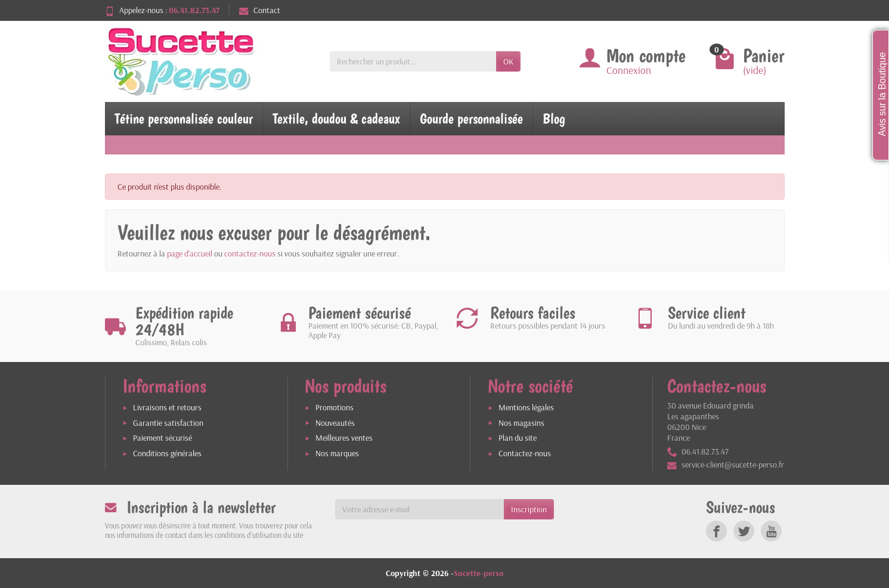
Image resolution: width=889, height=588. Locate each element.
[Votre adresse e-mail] (419, 509)
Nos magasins (521, 423)
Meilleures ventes (344, 438)
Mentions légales (526, 407)
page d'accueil (190, 253)
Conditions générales (167, 453)
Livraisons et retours (167, 407)
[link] (716, 531)
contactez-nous (250, 253)
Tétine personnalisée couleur (184, 118)
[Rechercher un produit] (413, 61)
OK (508, 61)
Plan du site (518, 438)
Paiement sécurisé (162, 438)
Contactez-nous (525, 453)
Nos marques (337, 453)
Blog (554, 118)
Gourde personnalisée (471, 118)
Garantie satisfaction (168, 423)
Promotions (334, 407)
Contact (260, 10)
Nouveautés (335, 423)
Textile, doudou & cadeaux (336, 118)
